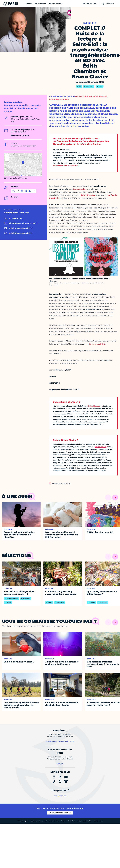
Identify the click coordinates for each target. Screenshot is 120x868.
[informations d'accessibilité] (24, 191)
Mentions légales (23, 821)
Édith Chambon (95, 406)
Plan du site (99, 821)
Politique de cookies (85, 821)
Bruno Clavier (101, 447)
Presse (63, 821)
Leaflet (23, 176)
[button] (23, 163)
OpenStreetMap (33, 176)
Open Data (72, 821)
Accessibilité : (45, 821)
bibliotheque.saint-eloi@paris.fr (66, 166)
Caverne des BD (96, 344)
